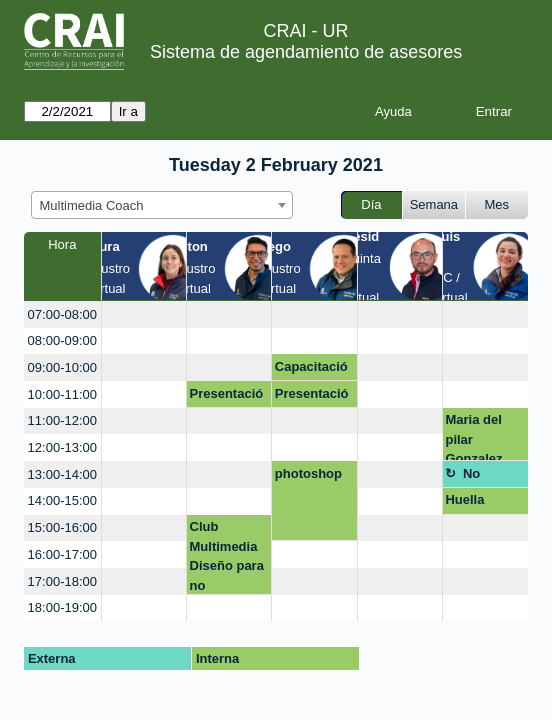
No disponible (492, 477)
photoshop (308, 473)
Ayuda (393, 111)
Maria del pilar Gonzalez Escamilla (475, 436)
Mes (497, 204)
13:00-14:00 (62, 474)
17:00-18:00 (62, 581)
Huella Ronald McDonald (476, 503)
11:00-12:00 (62, 420)
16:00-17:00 (62, 554)
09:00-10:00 (62, 367)
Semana (434, 204)
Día (371, 204)
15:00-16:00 (62, 527)
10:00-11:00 (62, 394)
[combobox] (162, 205)
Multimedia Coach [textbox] (92, 205)
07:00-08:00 (62, 314)
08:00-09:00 (62, 340)
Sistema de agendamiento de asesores (306, 52)
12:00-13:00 (62, 447)
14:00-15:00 (62, 500)
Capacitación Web (311, 370)
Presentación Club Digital (227, 397)
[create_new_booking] (144, 314)
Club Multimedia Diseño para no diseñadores (228, 556)
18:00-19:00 (62, 607)
